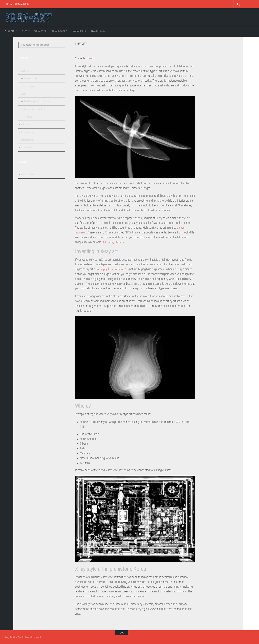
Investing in (29, 86)
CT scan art (41, 31)
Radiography (79, 31)
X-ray (24, 31)
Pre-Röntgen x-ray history (36, 101)
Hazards (28, 117)
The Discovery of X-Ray (35, 109)
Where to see (31, 78)
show (90, 58)
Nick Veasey (27, 175)
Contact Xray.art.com (17, 4)
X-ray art (10, 31)
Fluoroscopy (60, 31)
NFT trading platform (113, 242)
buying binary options (113, 269)
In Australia (98, 31)
